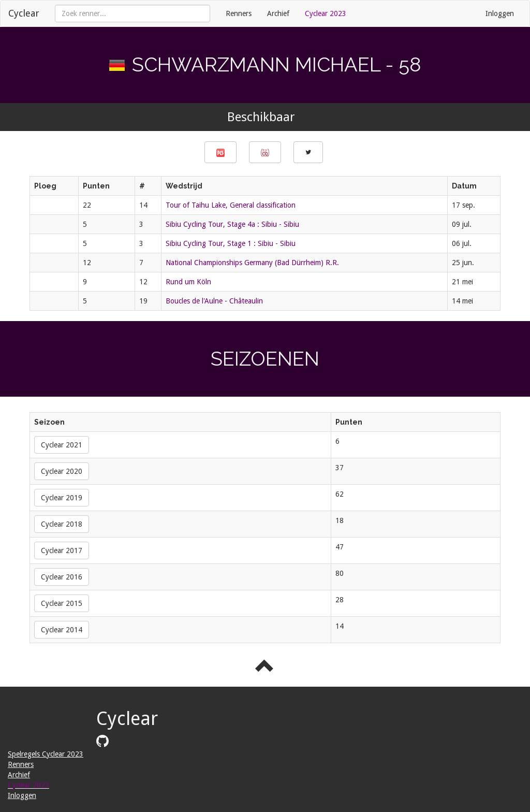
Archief (278, 13)
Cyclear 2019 (62, 498)
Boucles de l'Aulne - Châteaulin (214, 301)
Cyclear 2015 (62, 603)
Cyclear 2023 (326, 13)
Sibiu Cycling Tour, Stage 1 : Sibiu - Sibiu (231, 243)
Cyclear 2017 (62, 550)
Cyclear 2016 (62, 577)
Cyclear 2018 (62, 524)
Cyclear (24, 13)
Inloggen (500, 13)
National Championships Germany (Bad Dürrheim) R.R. (252, 263)
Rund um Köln (188, 282)
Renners (239, 13)
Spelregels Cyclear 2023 (46, 754)
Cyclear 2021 (62, 445)
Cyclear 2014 (62, 630)
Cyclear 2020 (62, 471)
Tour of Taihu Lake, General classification (231, 205)
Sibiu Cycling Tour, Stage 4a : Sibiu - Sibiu (232, 224)
